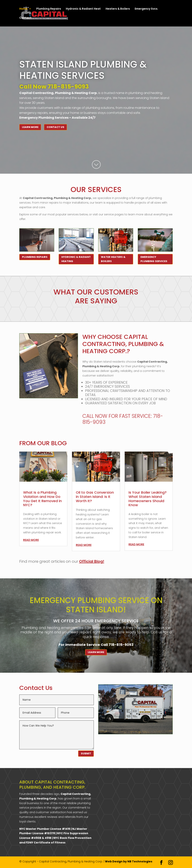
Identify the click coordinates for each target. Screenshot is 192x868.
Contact (25, 18)
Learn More (30, 127)
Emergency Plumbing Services (154, 259)
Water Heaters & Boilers (113, 259)
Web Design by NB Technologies (129, 861)
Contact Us (55, 127)
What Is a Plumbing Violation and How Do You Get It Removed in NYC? (42, 499)
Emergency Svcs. (146, 9)
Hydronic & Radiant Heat (83, 9)
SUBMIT (86, 753)
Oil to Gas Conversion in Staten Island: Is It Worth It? (95, 497)
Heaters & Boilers (118, 9)
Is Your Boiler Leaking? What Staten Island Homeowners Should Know (148, 499)
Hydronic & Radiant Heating (76, 259)
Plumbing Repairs (49, 9)
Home (23, 9)
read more (31, 540)
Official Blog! (92, 561)
